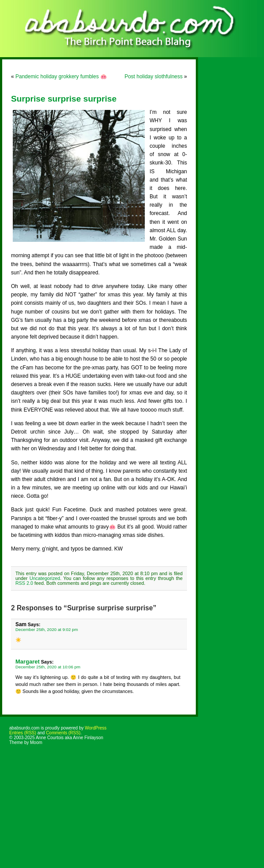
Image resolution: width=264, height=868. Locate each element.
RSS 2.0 (24, 583)
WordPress (96, 728)
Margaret (27, 662)
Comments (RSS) (63, 733)
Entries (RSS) (23, 733)
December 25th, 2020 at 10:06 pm (48, 667)
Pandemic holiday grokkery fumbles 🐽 (61, 77)
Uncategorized (45, 578)
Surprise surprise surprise (64, 99)
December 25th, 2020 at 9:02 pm (47, 629)
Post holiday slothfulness (154, 77)
